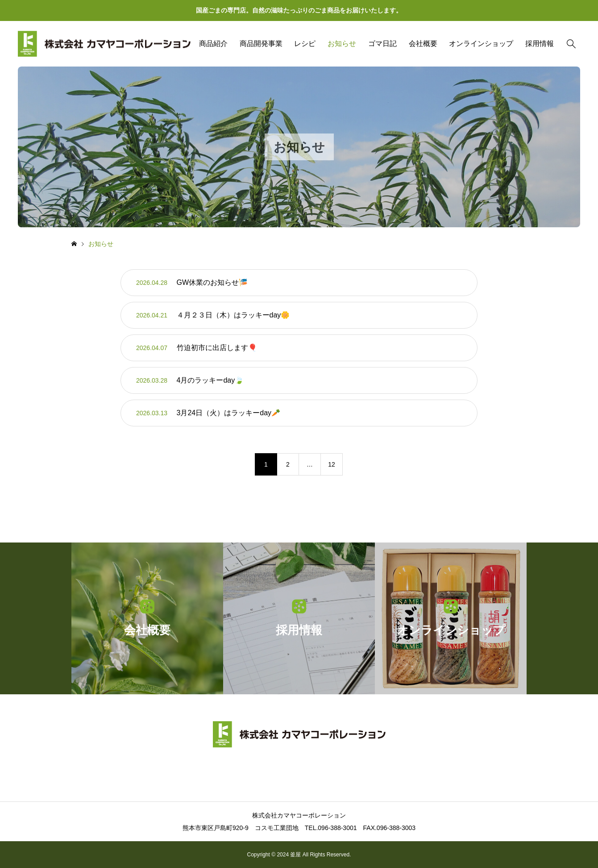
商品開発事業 (261, 44)
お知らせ (342, 44)
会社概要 (423, 44)
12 (332, 464)
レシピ (305, 44)
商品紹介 (213, 44)
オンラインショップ (481, 44)
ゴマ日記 (382, 44)
